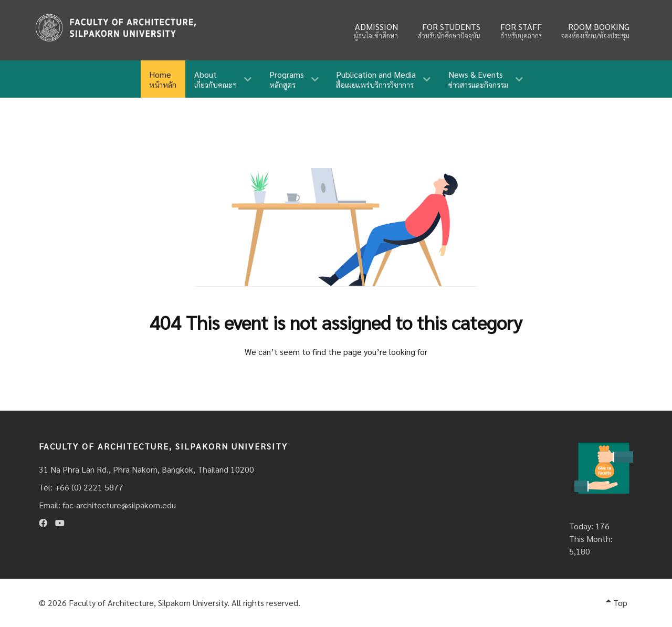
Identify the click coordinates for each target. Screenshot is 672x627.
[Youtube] (60, 523)
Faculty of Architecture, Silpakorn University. (149, 603)
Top (617, 603)
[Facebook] (43, 523)
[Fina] (115, 28)
